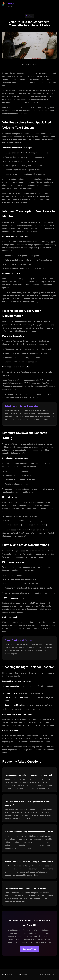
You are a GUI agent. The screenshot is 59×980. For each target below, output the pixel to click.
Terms (55, 974)
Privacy (48, 974)
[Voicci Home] (8, 4)
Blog (41, 974)
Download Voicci (30, 949)
